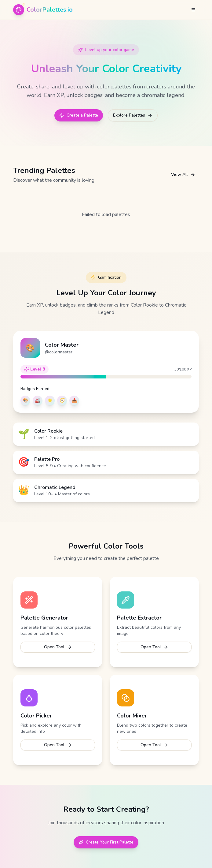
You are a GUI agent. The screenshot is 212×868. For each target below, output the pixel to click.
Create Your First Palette (106, 842)
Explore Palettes (133, 115)
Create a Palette (79, 115)
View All (183, 175)
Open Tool (58, 647)
